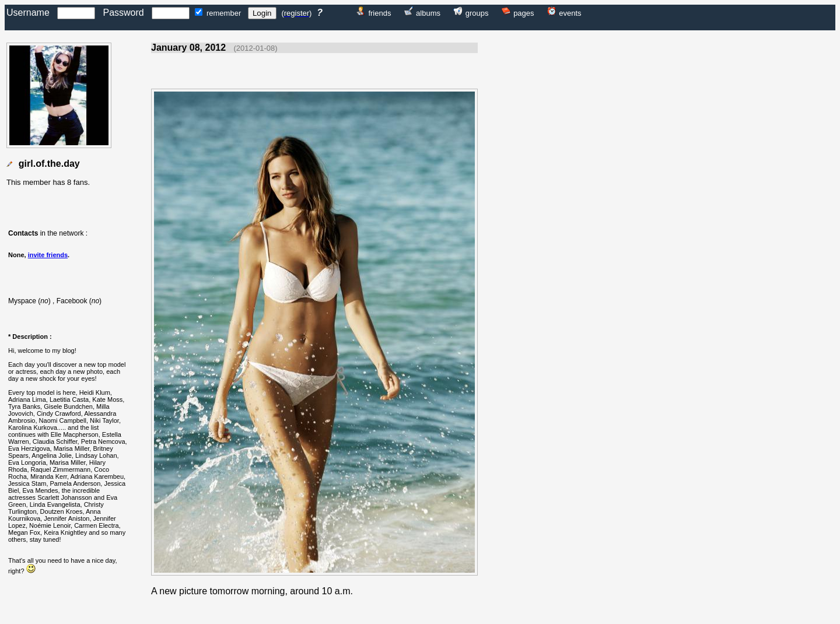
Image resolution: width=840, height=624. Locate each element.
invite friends (48, 255)
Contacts (23, 233)
